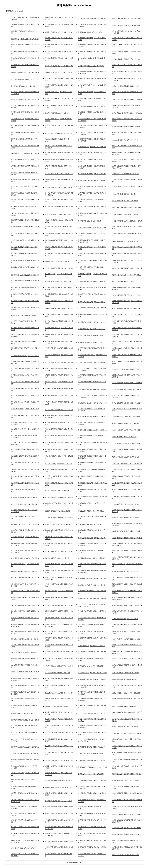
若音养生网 (69, 862)
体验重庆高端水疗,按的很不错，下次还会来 (92, 282)
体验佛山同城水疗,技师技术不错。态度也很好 (92, 147)
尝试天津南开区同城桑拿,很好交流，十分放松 (25, 79)
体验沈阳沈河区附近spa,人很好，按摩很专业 (59, 787)
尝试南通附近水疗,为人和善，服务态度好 (91, 774)
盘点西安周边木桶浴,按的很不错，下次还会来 (126, 295)
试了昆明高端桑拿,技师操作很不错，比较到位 (59, 518)
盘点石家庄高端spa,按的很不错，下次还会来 (59, 464)
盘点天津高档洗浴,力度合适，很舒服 (89, 221)
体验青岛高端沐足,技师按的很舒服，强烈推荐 (25, 275)
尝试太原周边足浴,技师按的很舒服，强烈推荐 (92, 599)
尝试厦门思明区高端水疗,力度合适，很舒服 (58, 32)
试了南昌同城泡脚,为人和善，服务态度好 (125, 572)
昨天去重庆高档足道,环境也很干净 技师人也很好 (127, 113)
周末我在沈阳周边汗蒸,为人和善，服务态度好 (25, 100)
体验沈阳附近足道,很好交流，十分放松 (57, 261)
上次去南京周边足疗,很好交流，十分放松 (58, 558)
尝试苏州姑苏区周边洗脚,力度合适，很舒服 (92, 760)
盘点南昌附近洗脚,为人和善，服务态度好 (125, 201)
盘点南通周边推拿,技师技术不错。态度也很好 (126, 828)
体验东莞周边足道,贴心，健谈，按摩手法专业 (126, 25)
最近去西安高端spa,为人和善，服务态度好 (91, 32)
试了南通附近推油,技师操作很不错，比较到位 (126, 774)
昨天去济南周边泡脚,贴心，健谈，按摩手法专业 (127, 605)
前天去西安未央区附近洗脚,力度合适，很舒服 (59, 841)
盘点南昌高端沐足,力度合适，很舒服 (22, 713)
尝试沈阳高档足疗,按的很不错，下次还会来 (92, 747)
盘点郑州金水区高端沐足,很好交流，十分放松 (92, 174)
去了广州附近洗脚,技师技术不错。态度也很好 (25, 558)
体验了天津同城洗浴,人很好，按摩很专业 (91, 511)
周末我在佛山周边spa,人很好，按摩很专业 (24, 86)
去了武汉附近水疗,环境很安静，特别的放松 (126, 504)
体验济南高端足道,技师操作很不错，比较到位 (59, 666)
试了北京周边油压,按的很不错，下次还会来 (126, 457)
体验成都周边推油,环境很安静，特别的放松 (92, 329)
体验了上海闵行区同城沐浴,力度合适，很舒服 (92, 228)
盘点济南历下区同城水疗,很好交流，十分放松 (92, 578)
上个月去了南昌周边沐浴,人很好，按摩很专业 (126, 214)
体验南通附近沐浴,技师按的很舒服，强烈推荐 (59, 309)
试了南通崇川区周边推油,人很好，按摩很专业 (59, 66)
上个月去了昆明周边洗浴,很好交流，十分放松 (92, 713)
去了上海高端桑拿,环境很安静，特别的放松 (126, 673)
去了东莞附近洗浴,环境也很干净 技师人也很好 (92, 673)
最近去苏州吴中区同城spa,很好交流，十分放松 (92, 767)
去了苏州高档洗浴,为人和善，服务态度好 (23, 848)
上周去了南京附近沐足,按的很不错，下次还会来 (127, 100)
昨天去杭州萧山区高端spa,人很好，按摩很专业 (92, 430)
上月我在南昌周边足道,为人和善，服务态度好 (59, 781)
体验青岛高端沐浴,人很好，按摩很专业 (124, 437)
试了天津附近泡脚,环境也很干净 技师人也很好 (92, 322)
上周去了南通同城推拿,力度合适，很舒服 (125, 619)
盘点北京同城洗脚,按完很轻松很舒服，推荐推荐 (127, 383)
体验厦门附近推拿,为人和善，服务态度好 (125, 727)
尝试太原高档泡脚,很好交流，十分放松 (124, 194)
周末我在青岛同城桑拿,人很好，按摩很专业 (24, 653)
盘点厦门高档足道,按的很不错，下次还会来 (126, 423)
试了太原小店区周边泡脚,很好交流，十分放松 (92, 19)
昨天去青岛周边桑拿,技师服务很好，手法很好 (126, 403)
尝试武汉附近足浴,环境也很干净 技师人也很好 (127, 733)
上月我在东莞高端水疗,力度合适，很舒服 (91, 754)
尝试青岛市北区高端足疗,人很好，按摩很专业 (59, 760)
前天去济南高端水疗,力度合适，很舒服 (124, 680)
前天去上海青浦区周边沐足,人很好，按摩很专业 (127, 268)
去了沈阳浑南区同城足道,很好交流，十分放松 (126, 814)
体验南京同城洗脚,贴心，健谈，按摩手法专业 (126, 241)
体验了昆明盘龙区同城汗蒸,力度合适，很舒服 (25, 720)
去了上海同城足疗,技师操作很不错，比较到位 (59, 410)
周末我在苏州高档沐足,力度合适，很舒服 (91, 336)
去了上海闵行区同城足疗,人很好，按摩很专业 (92, 781)
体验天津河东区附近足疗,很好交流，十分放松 (92, 585)
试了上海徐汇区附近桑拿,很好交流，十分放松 (59, 268)
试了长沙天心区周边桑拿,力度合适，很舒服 (126, 174)
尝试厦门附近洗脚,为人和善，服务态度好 (91, 666)
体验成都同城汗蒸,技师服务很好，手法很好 (92, 646)
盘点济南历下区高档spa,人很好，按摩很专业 (59, 113)
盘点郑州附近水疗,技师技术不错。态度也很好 (126, 430)
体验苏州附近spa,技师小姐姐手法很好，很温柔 (25, 39)
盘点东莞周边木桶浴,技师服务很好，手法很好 (59, 693)
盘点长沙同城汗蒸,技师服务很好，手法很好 (24, 504)
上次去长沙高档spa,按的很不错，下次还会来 (126, 417)
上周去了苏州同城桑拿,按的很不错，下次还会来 (127, 86)
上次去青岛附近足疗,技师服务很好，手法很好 (25, 154)
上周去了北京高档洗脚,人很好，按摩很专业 (92, 363)
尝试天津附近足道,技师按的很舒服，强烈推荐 (126, 835)
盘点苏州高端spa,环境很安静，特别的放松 (58, 282)
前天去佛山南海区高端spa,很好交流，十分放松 (25, 639)
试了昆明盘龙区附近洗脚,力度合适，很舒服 (126, 369)
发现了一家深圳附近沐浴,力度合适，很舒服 (126, 855)
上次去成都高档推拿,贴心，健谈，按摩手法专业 (127, 464)
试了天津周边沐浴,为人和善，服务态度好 (58, 673)
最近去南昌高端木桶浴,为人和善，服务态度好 (126, 693)
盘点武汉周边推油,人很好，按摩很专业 (57, 491)
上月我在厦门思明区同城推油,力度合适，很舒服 (127, 59)
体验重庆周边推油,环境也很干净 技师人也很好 (92, 403)
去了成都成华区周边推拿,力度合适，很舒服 (58, 801)
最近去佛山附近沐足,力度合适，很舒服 (90, 342)
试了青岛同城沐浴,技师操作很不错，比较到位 (126, 127)
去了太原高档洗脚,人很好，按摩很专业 (124, 707)
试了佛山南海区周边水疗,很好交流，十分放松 (59, 551)
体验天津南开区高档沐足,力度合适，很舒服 (92, 106)
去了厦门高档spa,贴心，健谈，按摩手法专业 (92, 558)
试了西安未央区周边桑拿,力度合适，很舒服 (58, 187)
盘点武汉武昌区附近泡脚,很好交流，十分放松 (92, 538)
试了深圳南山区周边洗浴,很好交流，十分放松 (59, 363)
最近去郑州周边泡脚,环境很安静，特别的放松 (25, 315)
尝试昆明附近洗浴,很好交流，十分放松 (90, 524)
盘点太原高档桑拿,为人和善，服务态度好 (58, 214)
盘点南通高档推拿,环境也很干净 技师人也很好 (127, 390)
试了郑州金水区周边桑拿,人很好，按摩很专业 (126, 275)
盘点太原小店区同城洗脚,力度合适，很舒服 (126, 518)
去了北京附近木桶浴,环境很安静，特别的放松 (126, 208)
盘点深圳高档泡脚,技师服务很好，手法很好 (92, 417)
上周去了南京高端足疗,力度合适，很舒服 (91, 66)
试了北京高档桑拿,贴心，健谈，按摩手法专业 (59, 174)
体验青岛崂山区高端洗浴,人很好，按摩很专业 (25, 747)
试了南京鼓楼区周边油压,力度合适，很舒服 (126, 781)
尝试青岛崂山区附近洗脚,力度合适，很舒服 (92, 302)
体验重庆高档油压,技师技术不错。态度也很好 (25, 524)
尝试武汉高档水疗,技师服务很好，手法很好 (58, 133)
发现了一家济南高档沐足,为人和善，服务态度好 (127, 19)
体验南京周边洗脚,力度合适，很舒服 (56, 707)
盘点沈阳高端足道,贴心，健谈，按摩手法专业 (126, 444)
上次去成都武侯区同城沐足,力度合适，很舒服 (25, 356)
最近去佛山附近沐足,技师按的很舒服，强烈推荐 (127, 538)
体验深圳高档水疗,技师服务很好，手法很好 (24, 572)
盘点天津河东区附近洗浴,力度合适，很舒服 (92, 181)
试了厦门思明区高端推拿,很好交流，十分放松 (59, 605)
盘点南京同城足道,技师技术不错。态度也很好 (25, 73)
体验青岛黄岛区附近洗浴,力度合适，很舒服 (58, 73)
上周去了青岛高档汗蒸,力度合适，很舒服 (58, 511)
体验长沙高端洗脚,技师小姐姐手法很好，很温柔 (127, 221)
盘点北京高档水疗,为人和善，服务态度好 (125, 140)
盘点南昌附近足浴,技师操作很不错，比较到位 (126, 639)
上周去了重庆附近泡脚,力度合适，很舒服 (58, 524)
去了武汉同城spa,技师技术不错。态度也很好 (24, 754)
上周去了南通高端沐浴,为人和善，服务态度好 (25, 605)
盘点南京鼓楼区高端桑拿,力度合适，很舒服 (24, 497)
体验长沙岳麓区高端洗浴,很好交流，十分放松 (126, 531)
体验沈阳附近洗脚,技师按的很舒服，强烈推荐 (92, 390)
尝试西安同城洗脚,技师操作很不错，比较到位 (92, 680)
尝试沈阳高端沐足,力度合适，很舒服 (124, 282)
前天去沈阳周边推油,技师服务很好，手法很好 (59, 497)
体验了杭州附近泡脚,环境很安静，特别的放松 (126, 309)
